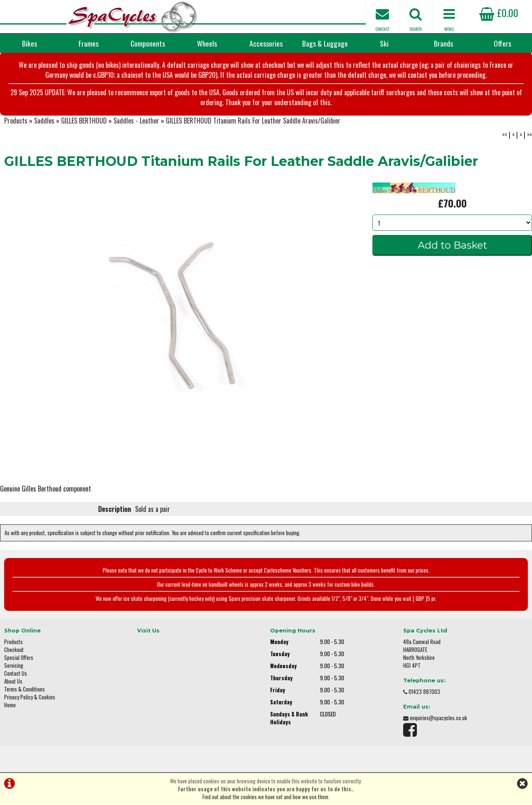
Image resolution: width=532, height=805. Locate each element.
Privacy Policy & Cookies (30, 697)
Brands (443, 43)
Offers (502, 43)
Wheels (207, 43)
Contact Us (16, 673)
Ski (384, 43)
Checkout (14, 650)
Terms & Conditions (25, 689)
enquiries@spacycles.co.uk (438, 718)
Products (16, 121)
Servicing (14, 665)
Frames (89, 43)
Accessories (266, 43)
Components (148, 43)
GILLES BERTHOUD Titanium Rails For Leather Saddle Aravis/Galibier (253, 121)
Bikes (30, 43)
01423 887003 (424, 692)
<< (505, 135)
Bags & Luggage (325, 43)
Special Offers (19, 658)
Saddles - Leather (136, 121)
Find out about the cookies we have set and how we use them (265, 797)
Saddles (44, 121)
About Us (13, 681)
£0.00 (499, 12)
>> (530, 135)
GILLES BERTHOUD (84, 121)
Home (10, 705)
